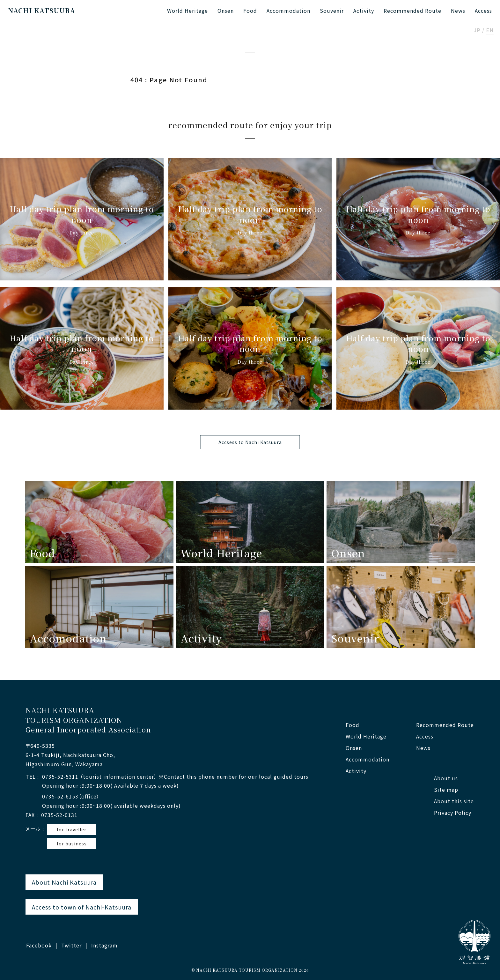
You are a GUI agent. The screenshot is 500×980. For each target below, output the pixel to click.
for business (72, 843)
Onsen (226, 11)
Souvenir (332, 11)
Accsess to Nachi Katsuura (250, 442)
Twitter (71, 945)
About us (446, 778)
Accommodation (288, 11)
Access (483, 11)
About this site (454, 801)
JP (477, 31)
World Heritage (187, 11)
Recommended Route (412, 11)
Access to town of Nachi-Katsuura (82, 907)
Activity (364, 11)
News (458, 11)
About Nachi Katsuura (64, 882)
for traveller (72, 829)
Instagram (104, 945)
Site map (446, 790)
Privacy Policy (453, 813)
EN (490, 31)
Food (250, 11)
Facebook (39, 945)
